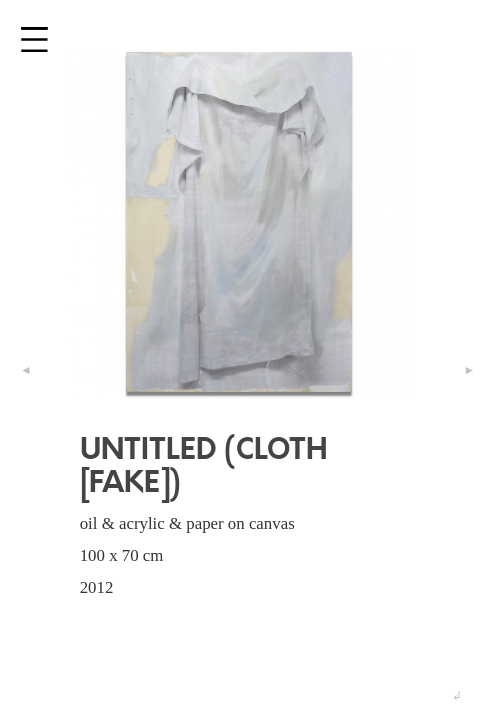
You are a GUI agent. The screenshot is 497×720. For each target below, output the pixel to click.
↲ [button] (458, 696)
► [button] (469, 370)
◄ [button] (26, 370)
